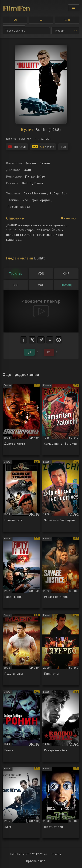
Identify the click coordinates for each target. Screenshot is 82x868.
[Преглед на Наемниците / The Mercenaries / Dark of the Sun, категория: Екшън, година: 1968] (21, 496)
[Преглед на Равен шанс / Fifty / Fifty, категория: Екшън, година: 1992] (21, 573)
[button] (15, 20)
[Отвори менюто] (74, 8)
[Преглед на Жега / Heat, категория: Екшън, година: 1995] (21, 803)
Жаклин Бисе (18, 200)
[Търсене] (26, 31)
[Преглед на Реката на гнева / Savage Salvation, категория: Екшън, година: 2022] (61, 573)
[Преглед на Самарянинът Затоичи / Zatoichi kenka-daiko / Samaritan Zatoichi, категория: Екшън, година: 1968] (61, 419)
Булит (39, 183)
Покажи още (69, 218)
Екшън (45, 163)
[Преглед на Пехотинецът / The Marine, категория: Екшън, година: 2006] (21, 649)
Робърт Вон (59, 193)
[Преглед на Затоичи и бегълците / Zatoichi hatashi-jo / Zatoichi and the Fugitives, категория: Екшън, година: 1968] (61, 496)
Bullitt (26, 183)
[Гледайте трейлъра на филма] (17, 147)
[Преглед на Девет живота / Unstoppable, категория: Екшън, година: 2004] (21, 419)
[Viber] (50, 340)
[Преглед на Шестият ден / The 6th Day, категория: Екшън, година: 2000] (61, 803)
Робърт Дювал (19, 207)
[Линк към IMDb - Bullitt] (43, 147)
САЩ (28, 170)
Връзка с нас (36, 861)
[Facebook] (23, 340)
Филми (31, 163)
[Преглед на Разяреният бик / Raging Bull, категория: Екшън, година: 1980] (61, 726)
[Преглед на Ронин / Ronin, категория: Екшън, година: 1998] (21, 726)
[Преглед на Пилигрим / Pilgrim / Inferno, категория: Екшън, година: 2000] (61, 649)
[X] (32, 340)
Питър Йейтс (35, 177)
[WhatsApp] (59, 340)
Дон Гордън (41, 200)
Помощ (56, 854)
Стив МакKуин (35, 193)
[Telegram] (41, 340)
